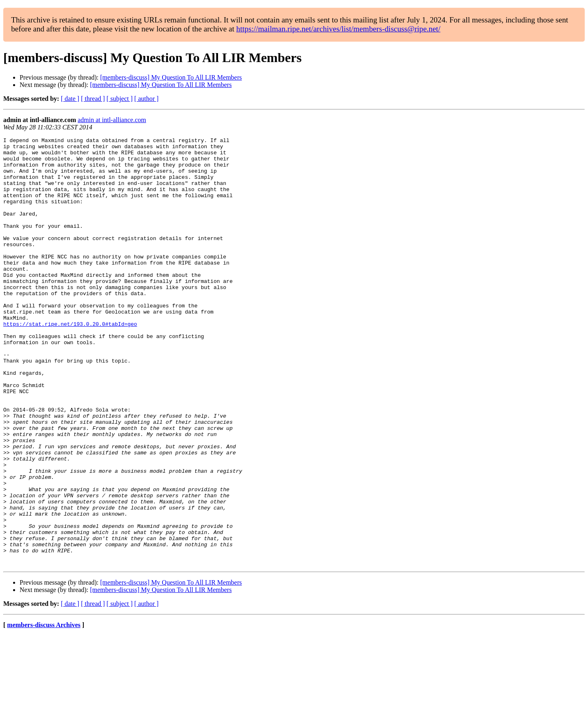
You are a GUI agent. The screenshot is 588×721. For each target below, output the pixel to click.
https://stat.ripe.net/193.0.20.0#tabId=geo (70, 362)
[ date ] (70, 99)
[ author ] (147, 99)
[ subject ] (120, 99)
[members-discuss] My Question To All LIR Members (171, 77)
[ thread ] (93, 99)
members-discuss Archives (44, 711)
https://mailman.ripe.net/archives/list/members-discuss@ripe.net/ (339, 29)
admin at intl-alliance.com (112, 120)
